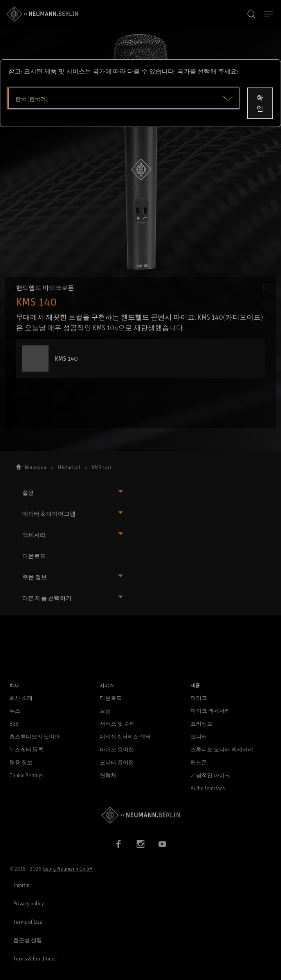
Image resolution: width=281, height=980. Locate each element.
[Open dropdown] (124, 98)
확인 (260, 103)
